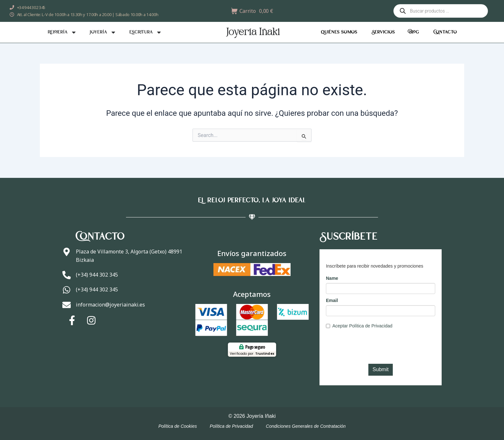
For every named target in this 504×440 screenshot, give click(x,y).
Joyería (103, 32)
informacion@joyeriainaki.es (112, 306)
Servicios (383, 32)
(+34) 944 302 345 (98, 274)
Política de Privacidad (231, 426)
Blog (414, 32)
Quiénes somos (339, 32)
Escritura (146, 32)
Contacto (445, 32)
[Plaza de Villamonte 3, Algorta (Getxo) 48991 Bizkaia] (67, 252)
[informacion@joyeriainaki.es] (67, 307)
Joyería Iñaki (253, 32)
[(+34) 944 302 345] (67, 275)
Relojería (62, 32)
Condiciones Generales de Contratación (306, 426)
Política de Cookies (178, 426)
